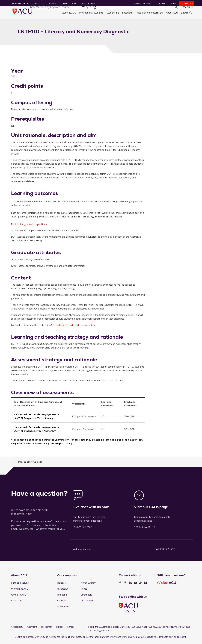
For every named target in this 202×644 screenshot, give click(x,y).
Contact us (186, 3)
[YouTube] (135, 585)
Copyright (32, 629)
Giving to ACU (68, 3)
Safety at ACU (87, 3)
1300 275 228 (167, 552)
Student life (113, 13)
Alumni (52, 3)
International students (91, 13)
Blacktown (63, 591)
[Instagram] (125, 585)
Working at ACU (20, 591)
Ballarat (61, 585)
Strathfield (86, 597)
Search (186, 13)
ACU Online (87, 603)
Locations (127, 13)
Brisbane (62, 597)
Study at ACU (69, 13)
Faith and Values (20, 3)
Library (161, 3)
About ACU (172, 13)
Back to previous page (30, 464)
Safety (71, 629)
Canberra (62, 603)
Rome (84, 591)
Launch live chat (82, 530)
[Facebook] (120, 585)
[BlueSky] (146, 585)
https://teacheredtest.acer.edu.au (78, 328)
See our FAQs (142, 530)
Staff (173, 3)
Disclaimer (47, 629)
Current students (143, 3)
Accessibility (17, 629)
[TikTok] (140, 585)
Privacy (60, 629)
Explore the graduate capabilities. (29, 227)
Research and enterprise (149, 13)
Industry (39, 3)
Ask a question (82, 552)
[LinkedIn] (130, 585)
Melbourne (63, 609)
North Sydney (88, 585)
